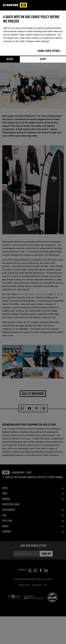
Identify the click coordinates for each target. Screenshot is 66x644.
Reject (10, 59)
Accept (43, 59)
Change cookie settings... (50, 51)
